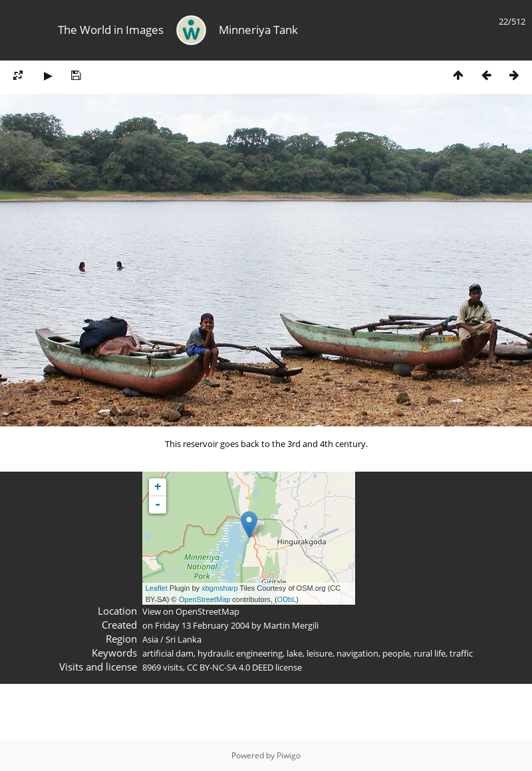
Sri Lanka (184, 639)
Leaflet (157, 588)
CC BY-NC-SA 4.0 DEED (230, 667)
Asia (150, 639)
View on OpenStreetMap (191, 611)
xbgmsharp (219, 588)
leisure (320, 653)
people (396, 653)
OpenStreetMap (205, 599)
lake (295, 653)
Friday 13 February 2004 (202, 625)
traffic (461, 653)
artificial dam (168, 653)
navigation (357, 653)
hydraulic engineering (240, 653)
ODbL (287, 599)
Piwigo (289, 755)
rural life (430, 653)
